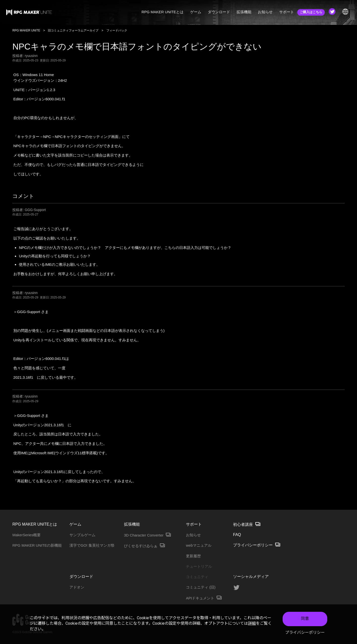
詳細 (252, 623)
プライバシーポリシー (305, 632)
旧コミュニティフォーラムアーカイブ (73, 30)
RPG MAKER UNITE (26, 30)
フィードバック (117, 30)
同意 (305, 619)
